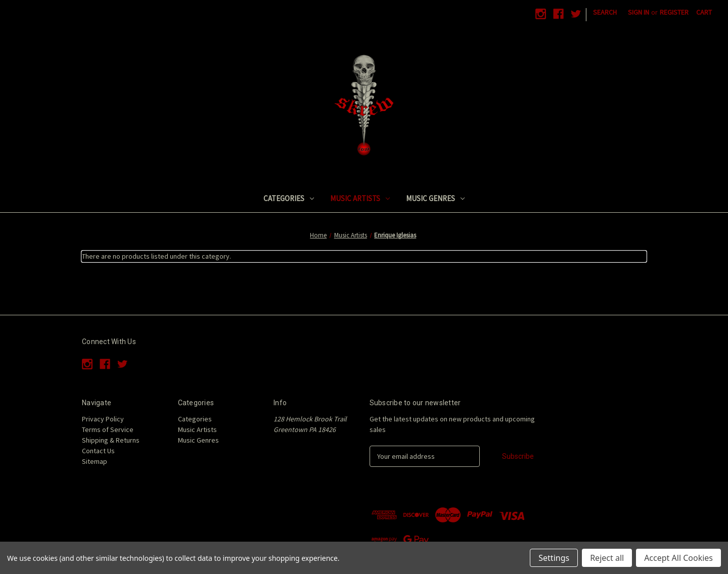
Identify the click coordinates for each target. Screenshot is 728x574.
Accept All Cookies (678, 558)
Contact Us (98, 451)
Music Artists (360, 198)
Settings (554, 558)
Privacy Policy (103, 419)
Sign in (639, 12)
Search (605, 12)
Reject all (607, 558)
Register (674, 12)
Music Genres (435, 198)
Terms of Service (108, 429)
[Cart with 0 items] (704, 12)
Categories (289, 198)
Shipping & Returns (111, 440)
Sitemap (95, 461)
